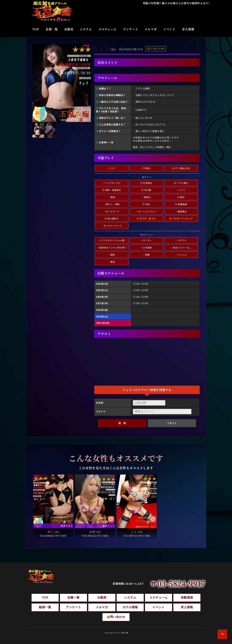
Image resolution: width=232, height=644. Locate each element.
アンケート (130, 29)
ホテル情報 (130, 607)
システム (86, 29)
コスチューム (107, 29)
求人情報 (188, 29)
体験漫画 (187, 598)
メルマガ (151, 29)
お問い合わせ (116, 617)
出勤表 (69, 29)
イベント (169, 29)
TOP (36, 29)
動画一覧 (45, 607)
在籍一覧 (52, 29)
